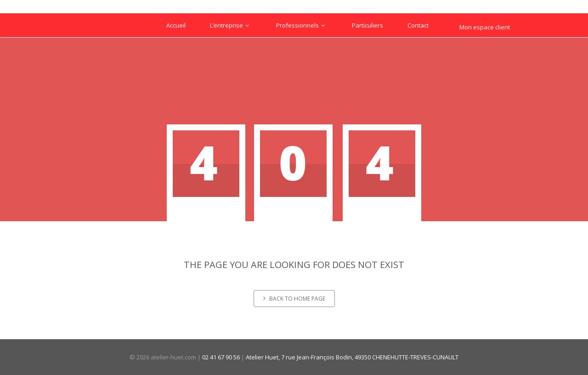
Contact (418, 25)
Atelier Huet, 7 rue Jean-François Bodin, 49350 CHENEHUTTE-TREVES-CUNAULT (352, 357)
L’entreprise (231, 25)
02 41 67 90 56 (221, 357)
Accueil (176, 25)
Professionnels (302, 25)
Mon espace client (485, 27)
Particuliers (367, 25)
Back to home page (294, 299)
